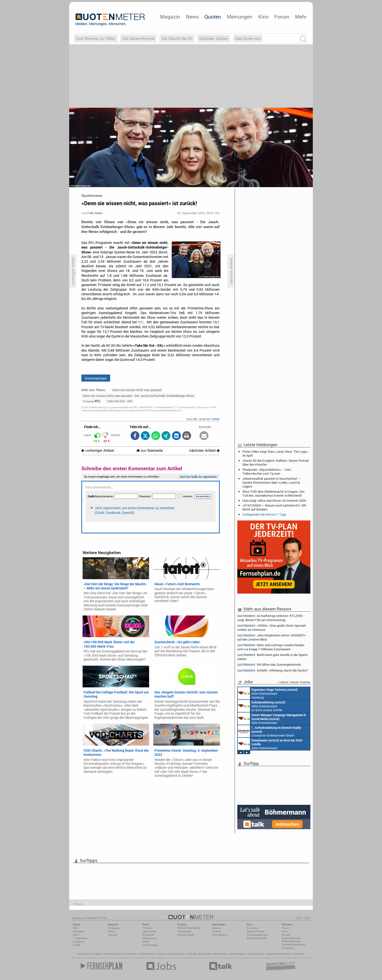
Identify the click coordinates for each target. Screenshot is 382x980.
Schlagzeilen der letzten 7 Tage (264, 514)
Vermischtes (149, 931)
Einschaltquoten (176, 954)
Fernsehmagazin (113, 954)
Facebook (78, 942)
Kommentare (96, 378)
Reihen (112, 931)
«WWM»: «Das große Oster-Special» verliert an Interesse (272, 628)
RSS (75, 928)
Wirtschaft (148, 935)
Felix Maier (95, 213)
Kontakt (286, 935)
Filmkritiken (131, 954)
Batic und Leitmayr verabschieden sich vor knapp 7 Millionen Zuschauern (271, 647)
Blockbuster (205, 954)
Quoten (213, 17)
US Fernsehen (147, 954)
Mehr (301, 17)
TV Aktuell (97, 954)
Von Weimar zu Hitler (96, 38)
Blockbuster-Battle (257, 938)
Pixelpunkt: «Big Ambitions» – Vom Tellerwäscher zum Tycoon (267, 471)
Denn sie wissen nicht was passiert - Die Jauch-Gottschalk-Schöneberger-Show (138, 396)
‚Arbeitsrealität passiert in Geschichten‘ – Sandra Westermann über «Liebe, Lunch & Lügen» (272, 482)
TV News (161, 954)
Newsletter (79, 931)
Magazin (170, 17)
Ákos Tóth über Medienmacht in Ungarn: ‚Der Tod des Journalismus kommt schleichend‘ (273, 493)
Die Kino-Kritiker (256, 931)
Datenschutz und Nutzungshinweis (291, 940)
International (150, 938)
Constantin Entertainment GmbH (269, 731)
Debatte (216, 928)
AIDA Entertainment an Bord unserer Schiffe (262, 706)
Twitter (77, 945)
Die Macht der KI (177, 38)
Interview (113, 935)
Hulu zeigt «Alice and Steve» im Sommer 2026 (274, 500)
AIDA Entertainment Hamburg (268, 693)
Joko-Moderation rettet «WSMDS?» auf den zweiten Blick (272, 637)
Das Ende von (248, 38)
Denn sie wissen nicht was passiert (137, 390)
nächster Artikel (204, 450)
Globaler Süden (214, 38)
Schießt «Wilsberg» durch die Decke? (273, 670)
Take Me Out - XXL (120, 401)
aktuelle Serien (238, 954)
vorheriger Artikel (98, 450)
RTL (141, 322)
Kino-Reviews (220, 935)
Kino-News (253, 928)
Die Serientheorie (138, 38)
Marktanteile (184, 931)
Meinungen (240, 17)
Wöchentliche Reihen (189, 928)
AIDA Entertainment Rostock (272, 719)
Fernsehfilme (221, 954)
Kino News (84, 954)
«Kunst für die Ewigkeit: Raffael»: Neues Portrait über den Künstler (276, 462)
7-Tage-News (80, 938)
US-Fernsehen (150, 945)
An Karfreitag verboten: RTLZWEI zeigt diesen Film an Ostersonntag (270, 618)
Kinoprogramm (256, 954)
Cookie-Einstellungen (293, 945)
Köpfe (146, 942)
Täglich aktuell (186, 935)
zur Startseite (150, 450)
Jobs (284, 931)
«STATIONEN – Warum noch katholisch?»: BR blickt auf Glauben (274, 507)
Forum (282, 17)
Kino (263, 17)
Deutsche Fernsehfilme (278, 954)
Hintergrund (114, 928)
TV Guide (192, 954)
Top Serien (298, 954)
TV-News (147, 928)
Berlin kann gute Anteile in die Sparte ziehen (272, 657)
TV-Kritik (217, 931)
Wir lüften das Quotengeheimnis (269, 665)
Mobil (76, 935)
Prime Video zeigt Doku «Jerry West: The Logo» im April (275, 453)
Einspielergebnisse (257, 935)
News (192, 17)
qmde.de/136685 (209, 419)
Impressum (288, 948)
